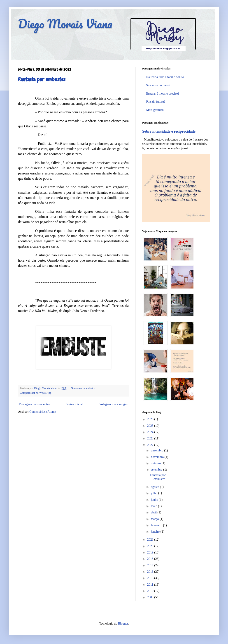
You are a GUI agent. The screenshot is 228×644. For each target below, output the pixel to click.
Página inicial (74, 404)
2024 (151, 432)
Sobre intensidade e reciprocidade (169, 131)
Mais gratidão (155, 110)
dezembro (157, 450)
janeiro (156, 532)
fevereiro (157, 525)
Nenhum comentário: (83, 388)
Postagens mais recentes (34, 404)
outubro (156, 463)
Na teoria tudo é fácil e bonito (165, 77)
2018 (151, 559)
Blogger (123, 624)
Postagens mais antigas (113, 404)
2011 (151, 585)
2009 (151, 597)
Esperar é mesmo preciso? (163, 94)
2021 (151, 540)
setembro (157, 470)
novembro (158, 457)
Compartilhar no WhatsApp (36, 393)
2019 (151, 552)
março (155, 519)
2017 (151, 565)
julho (154, 493)
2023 (151, 438)
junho (155, 500)
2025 (151, 426)
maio (154, 506)
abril (154, 512)
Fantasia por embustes (42, 79)
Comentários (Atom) (42, 412)
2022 (151, 445)
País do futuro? (156, 102)
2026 (151, 419)
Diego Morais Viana (65, 24)
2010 (151, 591)
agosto (155, 487)
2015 (151, 578)
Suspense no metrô (158, 85)
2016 (151, 572)
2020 (151, 546)
